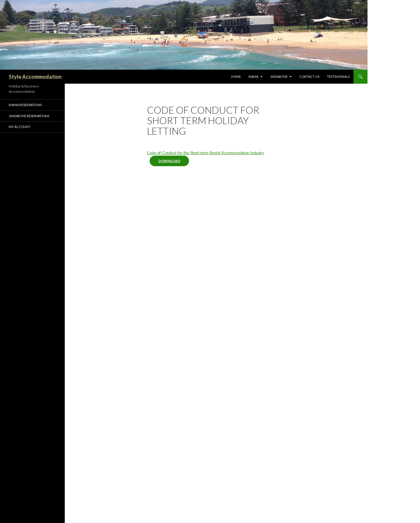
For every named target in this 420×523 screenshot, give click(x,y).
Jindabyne (279, 77)
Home (236, 77)
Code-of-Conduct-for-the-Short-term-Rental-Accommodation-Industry (206, 153)
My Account (20, 127)
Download (169, 161)
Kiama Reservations (25, 105)
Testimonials (338, 77)
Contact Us (309, 77)
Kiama (253, 77)
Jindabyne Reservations (29, 116)
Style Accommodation (35, 77)
